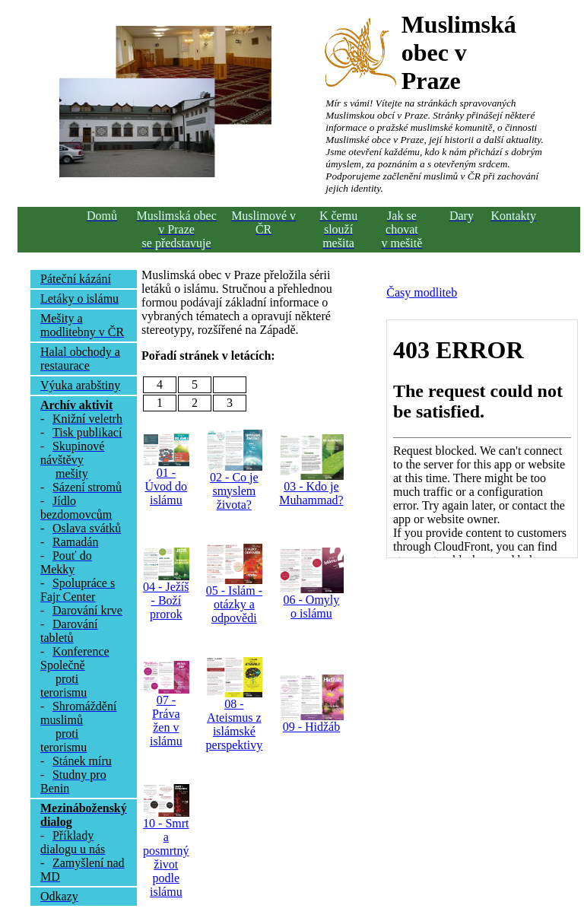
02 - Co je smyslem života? (234, 491)
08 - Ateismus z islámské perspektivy (235, 724)
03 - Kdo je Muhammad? (311, 493)
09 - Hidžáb (312, 727)
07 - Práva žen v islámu (166, 721)
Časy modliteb (422, 292)
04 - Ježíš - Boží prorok (166, 600)
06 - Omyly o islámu (312, 606)
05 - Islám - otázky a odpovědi (234, 604)
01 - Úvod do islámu (167, 486)
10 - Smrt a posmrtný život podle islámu (166, 857)
